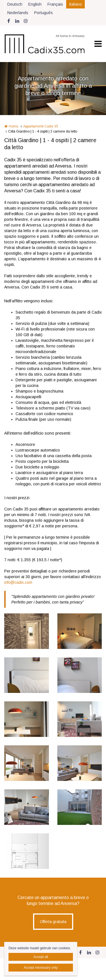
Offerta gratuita (53, 922)
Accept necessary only (41, 968)
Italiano (75, 4)
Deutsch (15, 4)
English (35, 4)
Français (55, 4)
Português (44, 13)
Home (14, 126)
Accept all (41, 957)
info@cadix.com (18, 582)
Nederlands (18, 13)
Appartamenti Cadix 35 (41, 126)
